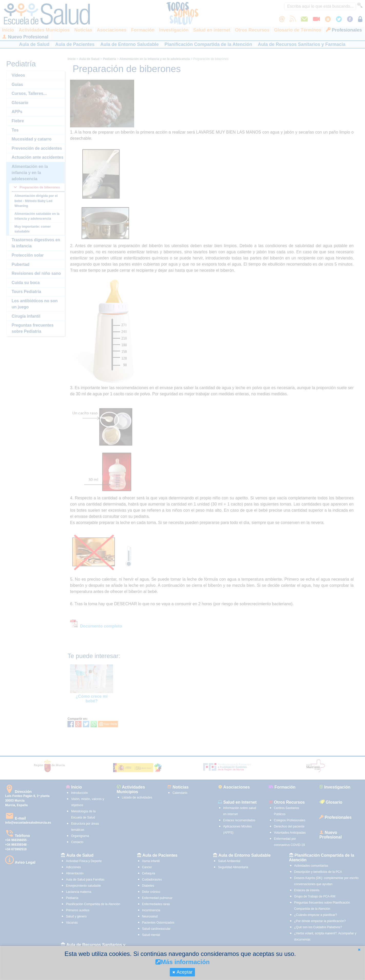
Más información (183, 962)
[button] (359, 950)
